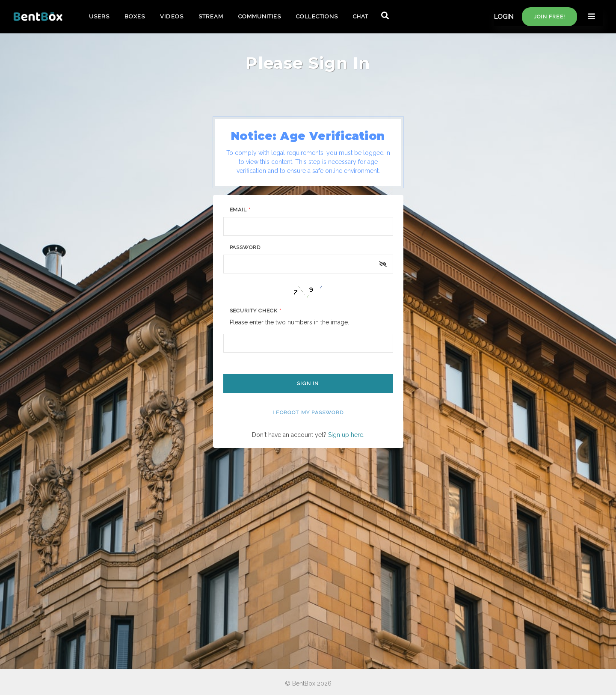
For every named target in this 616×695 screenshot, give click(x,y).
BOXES (135, 16)
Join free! (549, 17)
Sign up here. (346, 435)
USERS (99, 16)
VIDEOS (172, 16)
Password (245, 247)
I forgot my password (308, 413)
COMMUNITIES (260, 16)
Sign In (308, 383)
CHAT (361, 16)
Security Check (256, 311)
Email (240, 210)
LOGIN (504, 17)
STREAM (211, 16)
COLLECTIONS (317, 16)
